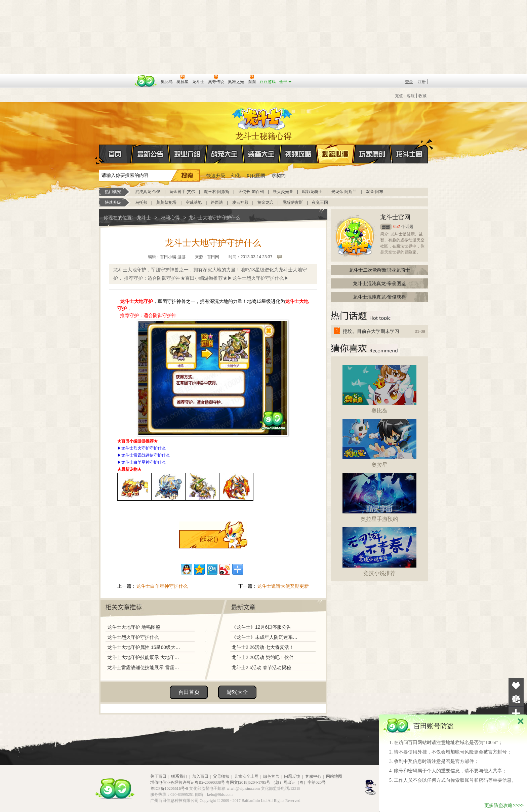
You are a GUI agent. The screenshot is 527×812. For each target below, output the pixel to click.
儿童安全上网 (246, 776)
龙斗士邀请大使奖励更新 (283, 586)
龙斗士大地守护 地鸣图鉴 (134, 627)
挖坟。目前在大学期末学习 (371, 331)
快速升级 (216, 176)
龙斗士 (262, 117)
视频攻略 (298, 154)
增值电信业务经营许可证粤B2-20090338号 (188, 782)
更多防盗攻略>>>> (504, 805)
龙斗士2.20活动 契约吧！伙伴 (263, 657)
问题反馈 (292, 776)
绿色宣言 (271, 776)
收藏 (422, 96)
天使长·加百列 (251, 192)
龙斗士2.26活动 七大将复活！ (263, 647)
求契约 (279, 176)
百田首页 (189, 692)
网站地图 (334, 776)
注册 (422, 82)
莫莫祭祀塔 (166, 202)
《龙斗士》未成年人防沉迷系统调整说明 (267, 637)
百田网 (146, 81)
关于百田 (158, 776)
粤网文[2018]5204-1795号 (248, 782)
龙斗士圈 (409, 148)
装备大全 (261, 154)
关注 (516, 699)
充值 (399, 96)
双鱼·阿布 (375, 192)
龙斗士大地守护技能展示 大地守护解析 (145, 657)
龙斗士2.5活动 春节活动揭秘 (261, 667)
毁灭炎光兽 (283, 192)
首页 (99, 154)
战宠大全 (225, 154)
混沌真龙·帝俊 (148, 192)
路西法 (217, 202)
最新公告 (151, 154)
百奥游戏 (116, 77)
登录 (409, 82)
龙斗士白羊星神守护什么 (144, 462)
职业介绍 (188, 154)
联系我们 (179, 776)
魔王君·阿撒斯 (217, 192)
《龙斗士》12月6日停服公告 (261, 627)
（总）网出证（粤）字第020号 (298, 782)
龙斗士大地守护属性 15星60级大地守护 (145, 647)
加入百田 (200, 776)
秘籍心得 (335, 154)
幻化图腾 (256, 176)
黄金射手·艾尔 (182, 192)
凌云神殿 (240, 202)
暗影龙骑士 (312, 192)
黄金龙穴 (266, 202)
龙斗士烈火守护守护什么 (144, 448)
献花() (209, 539)
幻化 (236, 176)
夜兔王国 (320, 202)
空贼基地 (194, 202)
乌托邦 (141, 202)
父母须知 (221, 776)
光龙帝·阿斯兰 (344, 192)
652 (397, 227)
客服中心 (313, 776)
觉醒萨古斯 (293, 202)
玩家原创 (372, 154)
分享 (516, 713)
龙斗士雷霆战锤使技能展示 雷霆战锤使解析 (145, 667)
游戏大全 (237, 692)
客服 (411, 96)
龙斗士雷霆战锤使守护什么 (146, 455)
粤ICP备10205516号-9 (169, 788)
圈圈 (386, 227)
